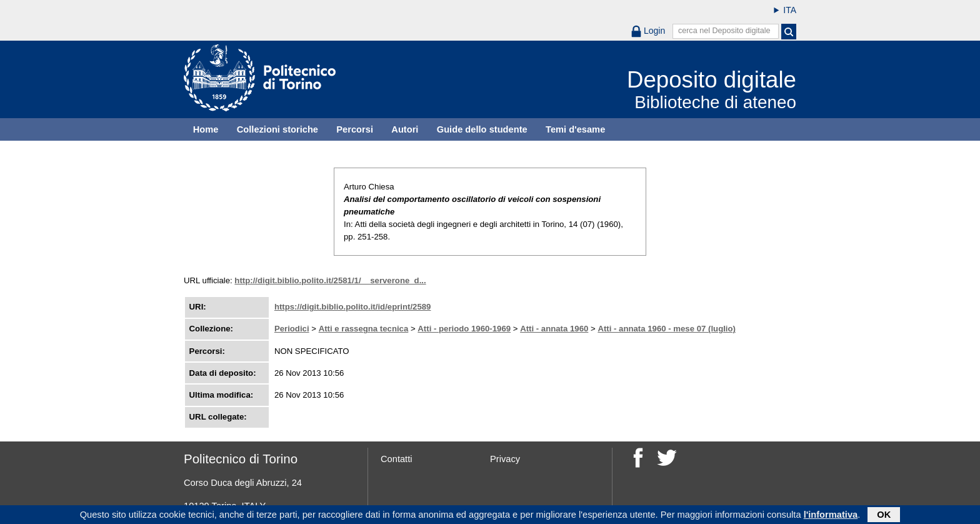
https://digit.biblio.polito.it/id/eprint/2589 (353, 307)
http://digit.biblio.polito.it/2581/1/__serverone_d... (330, 280)
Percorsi (355, 129)
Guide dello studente (482, 129)
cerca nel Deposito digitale (724, 31)
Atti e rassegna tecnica (364, 329)
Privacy (505, 459)
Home (206, 129)
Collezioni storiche (277, 129)
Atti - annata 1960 (554, 329)
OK (884, 516)
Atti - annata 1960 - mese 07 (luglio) (667, 329)
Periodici (292, 329)
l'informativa (831, 516)
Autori (405, 129)
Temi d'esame (575, 129)
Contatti (397, 459)
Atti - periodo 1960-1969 (464, 329)
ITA (790, 10)
